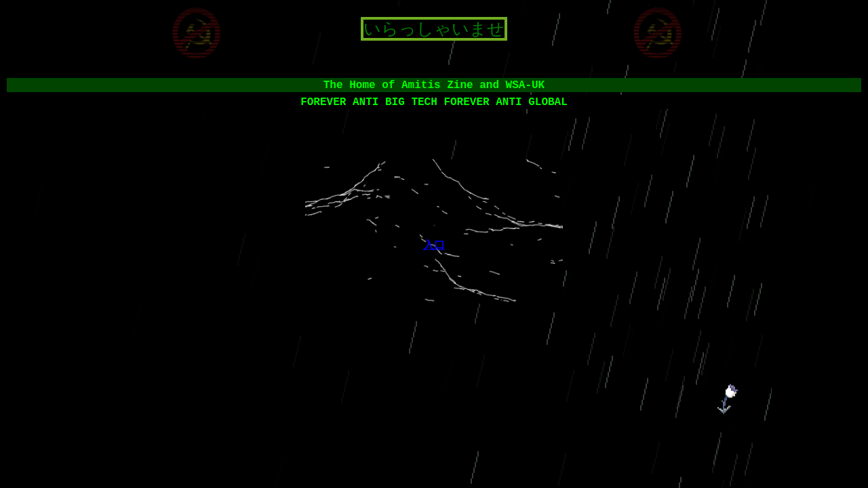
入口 (434, 244)
